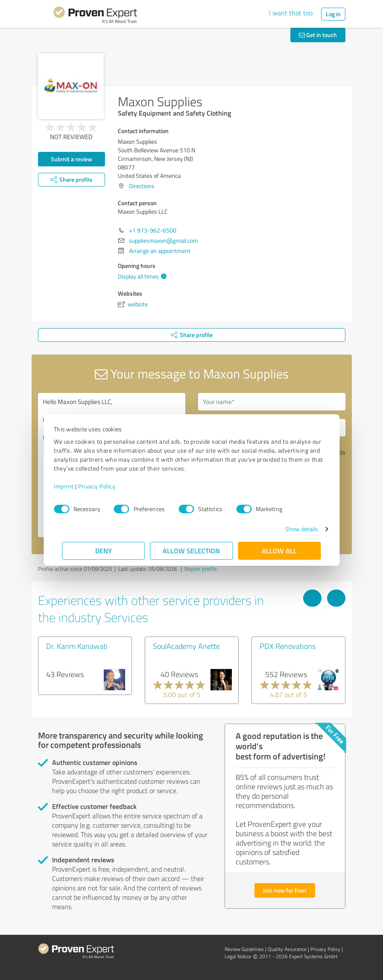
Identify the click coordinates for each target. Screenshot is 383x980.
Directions (142, 186)
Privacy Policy (105, 486)
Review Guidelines (244, 949)
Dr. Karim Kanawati (77, 646)
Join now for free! (285, 890)
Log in (333, 14)
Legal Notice (238, 956)
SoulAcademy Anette (186, 646)
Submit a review (72, 159)
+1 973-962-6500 (153, 230)
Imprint (72, 486)
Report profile (201, 569)
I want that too (291, 13)
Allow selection (192, 551)
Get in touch (318, 35)
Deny (104, 551)
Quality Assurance (287, 949)
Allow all (280, 551)
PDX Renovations (288, 646)
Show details (293, 529)
